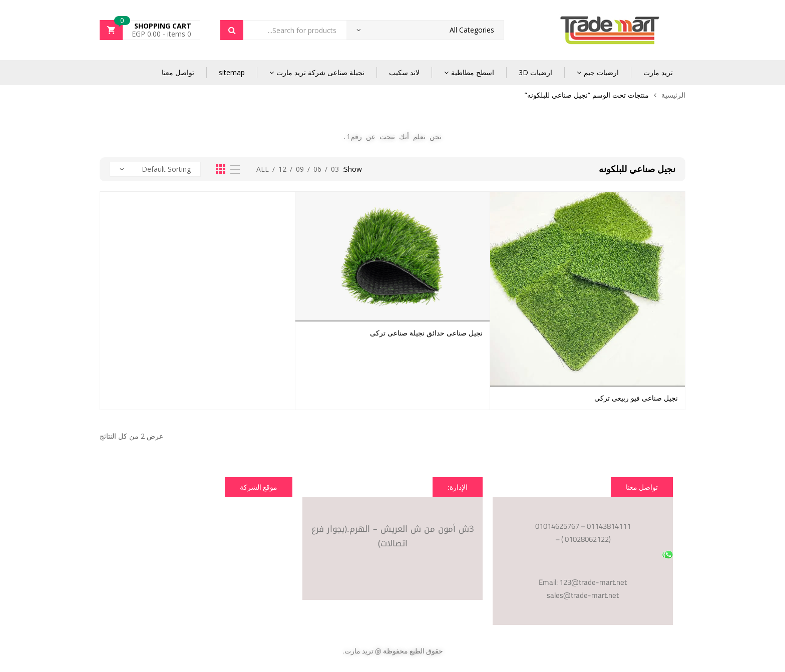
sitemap (232, 72)
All (263, 169)
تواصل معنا (178, 72)
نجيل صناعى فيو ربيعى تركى (636, 398)
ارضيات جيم (601, 72)
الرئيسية (673, 95)
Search (232, 30)
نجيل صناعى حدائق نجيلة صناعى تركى (426, 333)
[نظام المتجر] (155, 169)
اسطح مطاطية (473, 72)
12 (282, 169)
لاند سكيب (404, 72)
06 (317, 169)
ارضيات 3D (535, 72)
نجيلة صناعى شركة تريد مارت (320, 72)
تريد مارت (658, 72)
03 (335, 169)
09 (300, 169)
